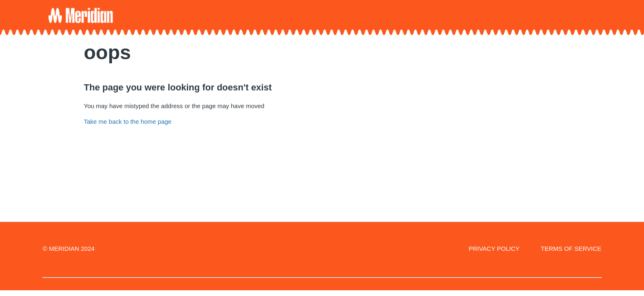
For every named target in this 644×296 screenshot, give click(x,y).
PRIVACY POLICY (494, 249)
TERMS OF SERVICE (571, 249)
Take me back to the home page (128, 121)
